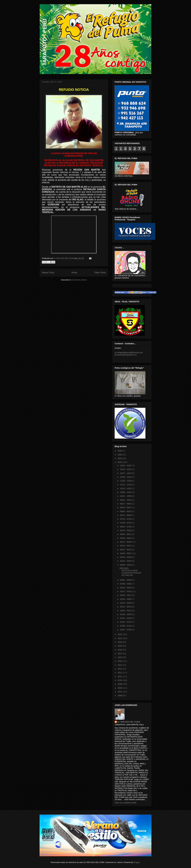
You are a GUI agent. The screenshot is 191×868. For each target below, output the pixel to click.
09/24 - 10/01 (126, 500)
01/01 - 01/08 (126, 630)
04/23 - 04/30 (126, 557)
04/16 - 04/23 (126, 561)
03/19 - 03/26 (126, 588)
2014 (120, 665)
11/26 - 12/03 (126, 481)
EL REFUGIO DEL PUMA (129, 722)
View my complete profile (125, 803)
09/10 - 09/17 (126, 508)
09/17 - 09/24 (126, 504)
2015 (120, 661)
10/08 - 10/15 (126, 492)
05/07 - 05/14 (126, 550)
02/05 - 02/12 (126, 611)
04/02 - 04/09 (126, 580)
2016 (120, 657)
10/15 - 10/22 (126, 488)
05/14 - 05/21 (126, 546)
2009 (120, 684)
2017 (120, 654)
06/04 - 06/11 (126, 534)
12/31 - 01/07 (126, 466)
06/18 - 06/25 (126, 530)
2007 (120, 692)
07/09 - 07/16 (126, 523)
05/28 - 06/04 (126, 538)
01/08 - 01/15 (126, 626)
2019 (120, 646)
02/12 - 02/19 (126, 607)
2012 (120, 673)
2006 (120, 696)
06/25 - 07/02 (126, 527)
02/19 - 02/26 (126, 603)
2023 (120, 462)
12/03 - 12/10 (126, 477)
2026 (120, 451)
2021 (120, 638)
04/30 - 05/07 (126, 553)
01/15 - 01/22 (126, 622)
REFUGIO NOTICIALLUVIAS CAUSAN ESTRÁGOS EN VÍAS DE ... (130, 572)
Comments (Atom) (79, 280)
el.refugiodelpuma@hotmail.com (129, 353)
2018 (120, 650)
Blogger (137, 862)
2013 (120, 669)
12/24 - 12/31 (126, 469)
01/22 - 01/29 (126, 618)
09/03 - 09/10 (126, 511)
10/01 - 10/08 (126, 496)
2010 (120, 680)
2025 (120, 455)
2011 (120, 676)
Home (74, 273)
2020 (120, 642)
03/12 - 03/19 (126, 591)
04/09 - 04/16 (126, 565)
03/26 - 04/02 (126, 584)
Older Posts (100, 273)
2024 (120, 458)
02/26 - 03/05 (126, 599)
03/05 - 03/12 (126, 595)
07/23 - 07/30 (126, 519)
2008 (120, 688)
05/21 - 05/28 (126, 542)
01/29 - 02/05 (126, 614)
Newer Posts (48, 273)
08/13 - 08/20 (126, 515)
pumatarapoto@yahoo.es (126, 355)
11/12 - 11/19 (126, 485)
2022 (120, 634)
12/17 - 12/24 (126, 473)
